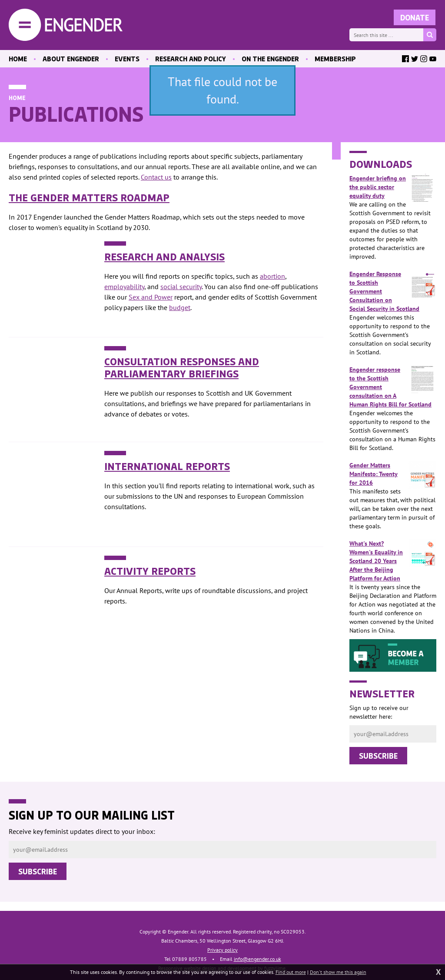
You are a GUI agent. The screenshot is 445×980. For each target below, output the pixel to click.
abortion (272, 276)
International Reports (167, 466)
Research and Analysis (164, 256)
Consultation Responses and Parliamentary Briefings (182, 367)
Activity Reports (150, 570)
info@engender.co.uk (257, 959)
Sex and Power (151, 297)
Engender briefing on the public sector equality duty (393, 187)
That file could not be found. (222, 90)
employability (124, 287)
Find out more (291, 972)
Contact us (156, 177)
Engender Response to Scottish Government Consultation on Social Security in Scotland (393, 291)
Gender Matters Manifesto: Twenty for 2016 (393, 474)
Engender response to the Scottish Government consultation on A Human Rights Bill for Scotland (393, 387)
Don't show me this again (338, 972)
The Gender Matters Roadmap (89, 197)
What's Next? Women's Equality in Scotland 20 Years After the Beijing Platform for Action (393, 561)
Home (17, 98)
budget (180, 307)
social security (181, 287)
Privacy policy (222, 950)
